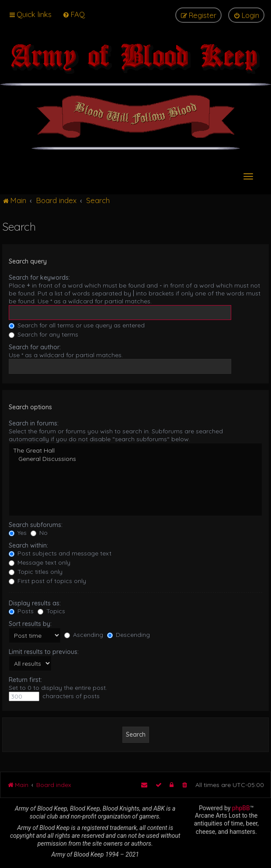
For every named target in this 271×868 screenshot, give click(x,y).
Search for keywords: (39, 278)
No (39, 533)
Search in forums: (34, 423)
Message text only (40, 562)
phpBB (241, 808)
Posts (21, 611)
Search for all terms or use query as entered (77, 325)
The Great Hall (135, 451)
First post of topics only (47, 581)
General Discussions (135, 459)
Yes (18, 533)
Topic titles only (36, 572)
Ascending (84, 635)
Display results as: (35, 603)
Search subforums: (36, 525)
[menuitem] (74, 14)
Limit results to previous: (44, 652)
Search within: (28, 545)
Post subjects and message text (60, 553)
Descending (129, 635)
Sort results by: (30, 624)
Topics (51, 611)
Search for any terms (43, 334)
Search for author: (35, 347)
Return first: (25, 680)
